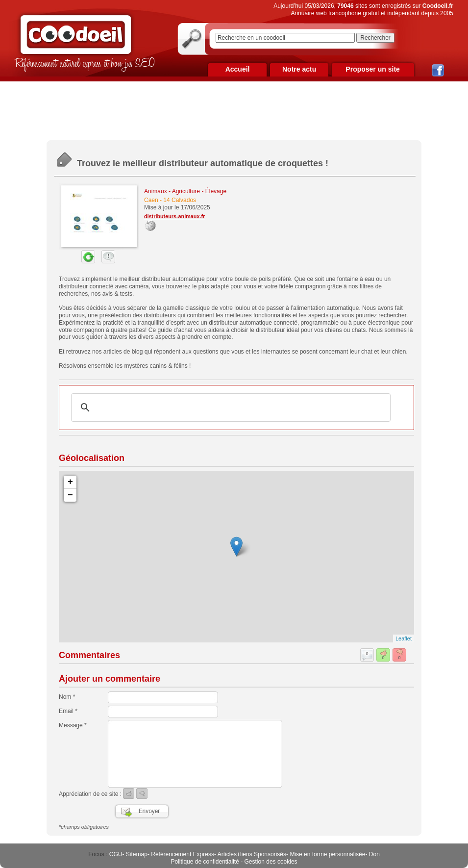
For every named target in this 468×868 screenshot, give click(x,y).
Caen (151, 200)
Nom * (67, 697)
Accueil (238, 69)
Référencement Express (183, 854)
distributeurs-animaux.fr (174, 216)
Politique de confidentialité (205, 862)
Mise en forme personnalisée (327, 854)
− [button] (70, 495)
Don (374, 854)
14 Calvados (180, 200)
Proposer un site (372, 69)
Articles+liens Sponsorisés (252, 854)
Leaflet (404, 638)
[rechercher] (229, 408)
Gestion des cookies (271, 862)
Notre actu (299, 69)
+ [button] (70, 482)
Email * (68, 711)
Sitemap (137, 854)
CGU (116, 854)
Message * (73, 725)
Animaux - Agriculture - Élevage (185, 191)
